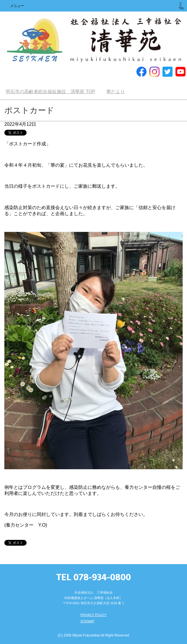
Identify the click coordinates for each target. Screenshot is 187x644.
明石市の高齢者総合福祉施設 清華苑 (93, 41)
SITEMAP (87, 621)
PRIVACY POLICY (93, 615)
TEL (182, 6)
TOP (50, 92)
